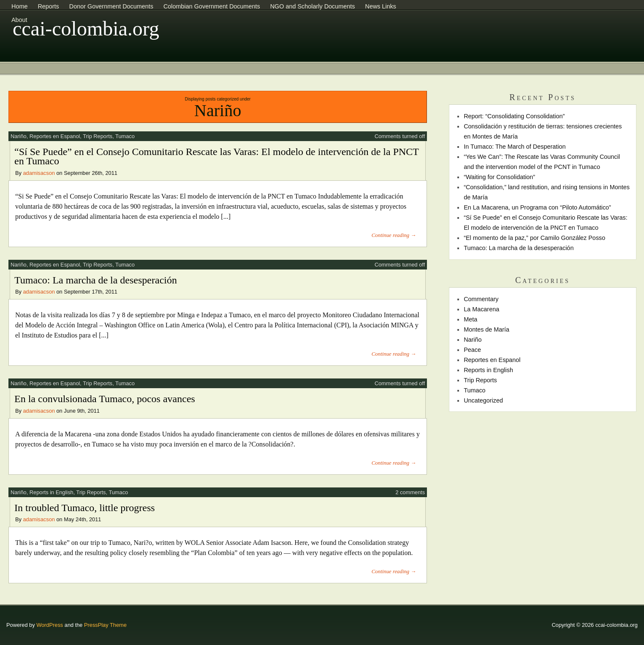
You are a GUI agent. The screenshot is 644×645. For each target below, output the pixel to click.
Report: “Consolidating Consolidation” (514, 116)
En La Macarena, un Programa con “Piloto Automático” (537, 207)
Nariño (19, 136)
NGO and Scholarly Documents (313, 6)
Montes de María (486, 329)
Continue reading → (394, 235)
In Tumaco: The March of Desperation (515, 147)
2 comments (410, 492)
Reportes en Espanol (55, 136)
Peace (472, 350)
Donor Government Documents (111, 6)
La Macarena (481, 309)
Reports (48, 6)
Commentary (481, 299)
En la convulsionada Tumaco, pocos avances (105, 399)
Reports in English (52, 492)
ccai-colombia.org (86, 29)
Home (19, 6)
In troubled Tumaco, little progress (85, 508)
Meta (470, 319)
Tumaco (125, 136)
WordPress (50, 625)
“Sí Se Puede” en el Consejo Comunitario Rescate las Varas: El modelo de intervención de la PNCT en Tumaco (217, 156)
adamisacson (39, 173)
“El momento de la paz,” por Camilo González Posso (534, 238)
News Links (380, 6)
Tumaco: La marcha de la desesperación (96, 280)
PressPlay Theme (105, 625)
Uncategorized (483, 400)
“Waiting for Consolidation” (499, 177)
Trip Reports (98, 136)
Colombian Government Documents (212, 6)
